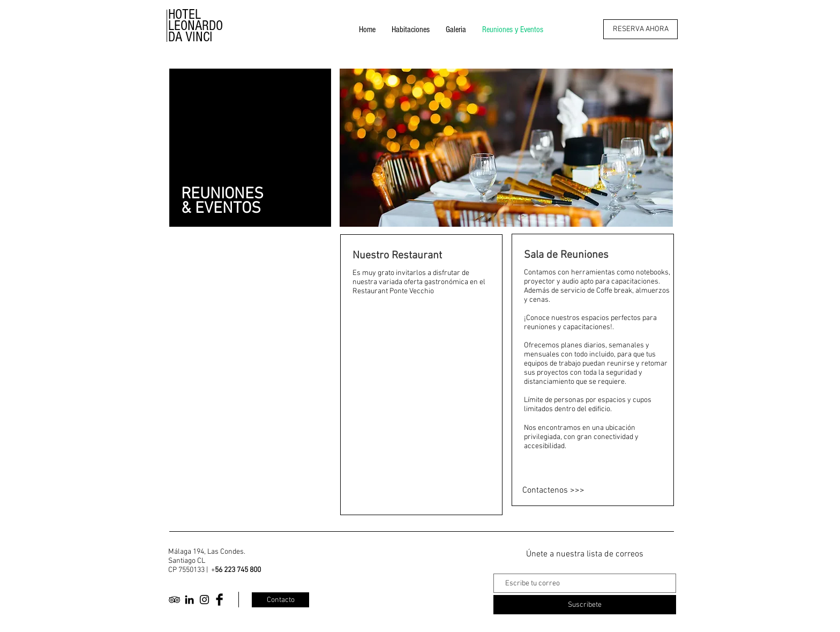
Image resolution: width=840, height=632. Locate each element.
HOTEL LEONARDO (196, 20)
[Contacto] (280, 600)
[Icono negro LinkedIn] (189, 600)
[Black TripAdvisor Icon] (174, 600)
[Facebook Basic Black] (219, 600)
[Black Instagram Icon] (204, 600)
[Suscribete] (585, 605)
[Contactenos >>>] (583, 490)
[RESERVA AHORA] (640, 29)
